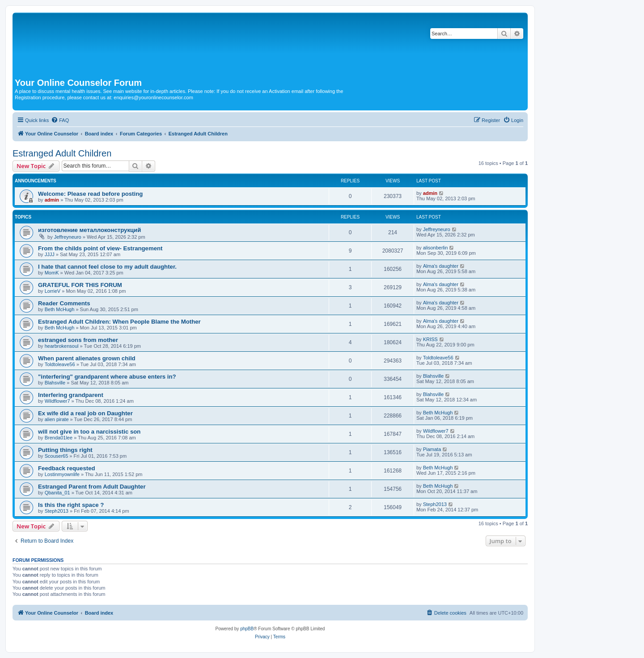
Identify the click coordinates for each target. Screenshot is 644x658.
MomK (52, 273)
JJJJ (50, 254)
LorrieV (53, 291)
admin (52, 200)
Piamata (432, 449)
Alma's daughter (441, 266)
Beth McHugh (60, 309)
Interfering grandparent (71, 395)
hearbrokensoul (62, 346)
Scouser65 (57, 456)
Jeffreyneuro (68, 237)
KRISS (430, 339)
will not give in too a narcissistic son (89, 432)
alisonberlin (436, 248)
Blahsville (55, 383)
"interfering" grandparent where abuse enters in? (107, 377)
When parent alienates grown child (87, 358)
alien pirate (57, 419)
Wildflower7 (57, 401)
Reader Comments (64, 303)
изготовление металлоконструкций (89, 230)
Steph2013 (57, 511)
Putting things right (65, 450)
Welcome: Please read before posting (90, 194)
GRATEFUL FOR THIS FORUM (80, 285)
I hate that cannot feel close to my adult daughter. (107, 267)
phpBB (247, 629)
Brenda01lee (59, 438)
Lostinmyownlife (62, 474)
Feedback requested (67, 468)
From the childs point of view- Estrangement (100, 248)
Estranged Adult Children (62, 153)
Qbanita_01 (57, 493)
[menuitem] (60, 120)
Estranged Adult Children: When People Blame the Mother (119, 322)
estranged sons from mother (78, 340)
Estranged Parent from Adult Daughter (92, 487)
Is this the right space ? (71, 505)
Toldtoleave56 (60, 364)
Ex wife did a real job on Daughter (85, 413)
